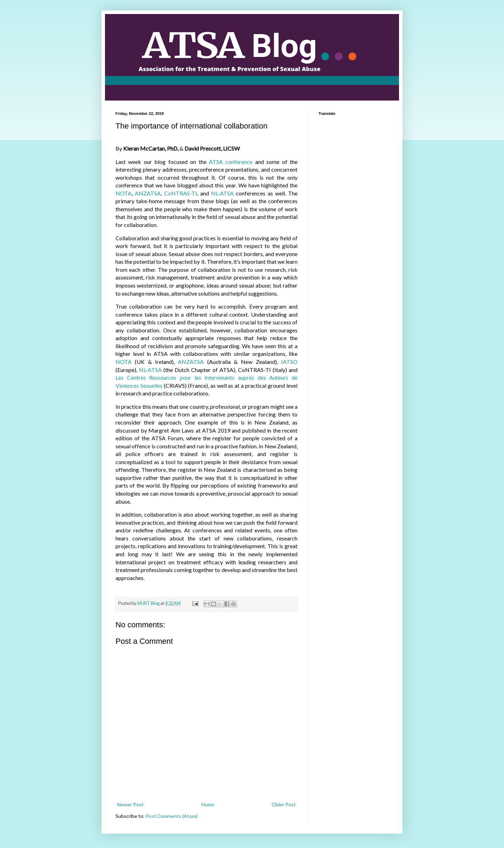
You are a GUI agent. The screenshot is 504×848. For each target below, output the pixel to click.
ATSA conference (231, 162)
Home (208, 804)
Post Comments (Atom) (171, 816)
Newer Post (130, 804)
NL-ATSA (222, 193)
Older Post (284, 804)
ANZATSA (148, 193)
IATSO (289, 362)
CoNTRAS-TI (181, 193)
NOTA (124, 193)
